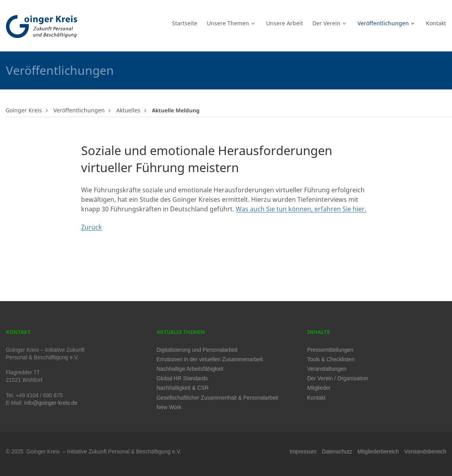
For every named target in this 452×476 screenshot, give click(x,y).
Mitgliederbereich (378, 452)
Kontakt (317, 398)
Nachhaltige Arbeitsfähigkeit (190, 369)
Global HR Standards (182, 378)
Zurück (92, 227)
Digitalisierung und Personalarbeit (197, 350)
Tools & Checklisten (331, 359)
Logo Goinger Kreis (42, 27)
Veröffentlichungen (79, 110)
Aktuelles (128, 110)
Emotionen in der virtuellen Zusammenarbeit (210, 359)
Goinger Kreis (24, 110)
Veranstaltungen (327, 369)
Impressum (303, 452)
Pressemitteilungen (330, 350)
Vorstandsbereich (425, 452)
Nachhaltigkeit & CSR (183, 388)
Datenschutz (337, 452)
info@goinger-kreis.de (51, 403)
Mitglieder (319, 388)
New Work (169, 407)
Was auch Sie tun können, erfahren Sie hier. (301, 209)
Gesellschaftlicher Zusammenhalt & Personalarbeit (217, 398)
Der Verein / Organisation (338, 378)
